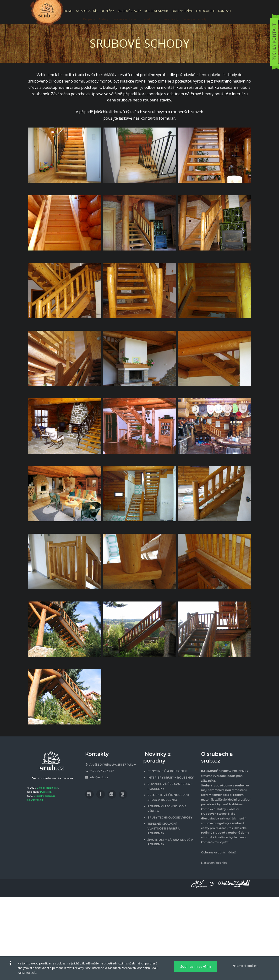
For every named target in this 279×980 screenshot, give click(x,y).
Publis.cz (46, 792)
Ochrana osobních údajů (219, 852)
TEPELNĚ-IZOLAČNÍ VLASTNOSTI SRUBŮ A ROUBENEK (164, 828)
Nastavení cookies (214, 863)
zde (34, 973)
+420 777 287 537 (102, 771)
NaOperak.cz (35, 800)
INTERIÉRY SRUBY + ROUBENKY (170, 777)
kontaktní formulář (158, 118)
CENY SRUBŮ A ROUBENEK (167, 771)
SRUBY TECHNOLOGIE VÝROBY (170, 817)
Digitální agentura (45, 796)
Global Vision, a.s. (47, 788)
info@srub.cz (99, 777)
